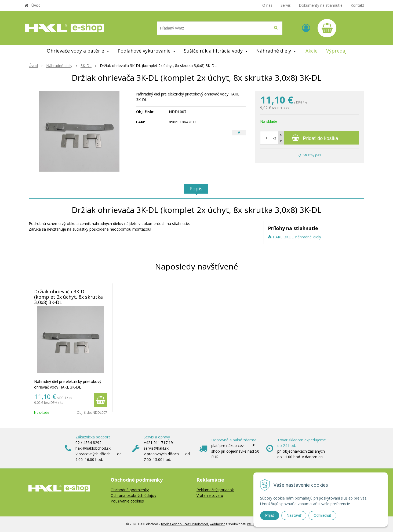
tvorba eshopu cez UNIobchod (185, 524)
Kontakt (357, 5)
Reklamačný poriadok (215, 490)
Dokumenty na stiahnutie (321, 5)
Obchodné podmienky (130, 490)
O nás (267, 5)
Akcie (312, 51)
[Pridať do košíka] (310, 138)
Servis (286, 5)
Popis (196, 189)
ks (275, 138)
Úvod (36, 5)
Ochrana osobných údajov (133, 495)
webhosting (219, 524)
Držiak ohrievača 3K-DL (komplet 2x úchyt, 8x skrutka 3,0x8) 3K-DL (68, 297)
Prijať (270, 515)
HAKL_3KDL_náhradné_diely (297, 237)
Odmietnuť (322, 515)
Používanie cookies (127, 501)
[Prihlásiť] (306, 28)
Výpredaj (336, 51)
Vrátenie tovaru (210, 495)
